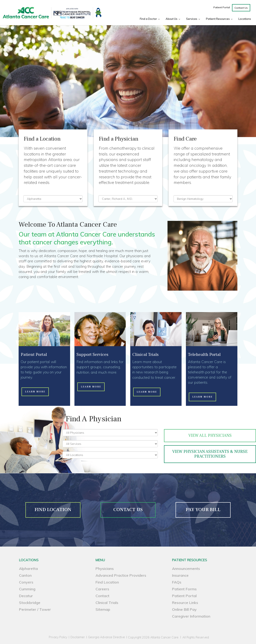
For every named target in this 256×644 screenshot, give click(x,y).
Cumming (27, 589)
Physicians (105, 569)
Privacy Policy (58, 637)
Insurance (180, 575)
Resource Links (185, 603)
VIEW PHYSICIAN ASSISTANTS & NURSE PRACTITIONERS (210, 454)
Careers (102, 589)
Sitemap (103, 609)
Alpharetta (28, 569)
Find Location (107, 582)
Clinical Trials (107, 603)
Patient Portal (184, 596)
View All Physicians (210, 436)
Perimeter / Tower (35, 609)
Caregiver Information (191, 616)
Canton (25, 575)
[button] (35, 392)
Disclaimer (78, 637)
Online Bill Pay (184, 609)
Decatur (26, 596)
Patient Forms (184, 589)
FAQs (177, 582)
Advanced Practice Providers (121, 575)
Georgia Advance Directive (106, 637)
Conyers (26, 582)
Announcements (186, 569)
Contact (102, 596)
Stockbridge (30, 603)
